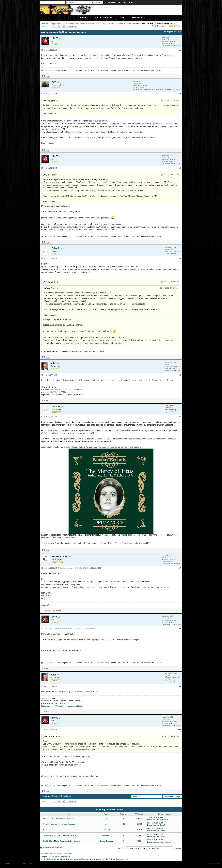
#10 (179, 730)
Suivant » (72, 26)
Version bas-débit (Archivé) (105, 859)
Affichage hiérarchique (172, 32)
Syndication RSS (122, 859)
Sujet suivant (65, 796)
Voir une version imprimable (53, 847)
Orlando (56, 248)
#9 (180, 686)
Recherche (137, 17)
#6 (180, 417)
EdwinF (163, 825)
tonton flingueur (107, 841)
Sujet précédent (49, 796)
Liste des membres (103, 17)
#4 (180, 258)
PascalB (56, 407)
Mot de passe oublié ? (113, 2)
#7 (180, 568)
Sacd (45, 830)
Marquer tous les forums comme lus (55, 857)
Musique (92, 23)
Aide (122, 17)
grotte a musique (48, 70)
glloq (107, 824)
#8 (180, 629)
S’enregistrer (128, 2)
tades (54, 363)
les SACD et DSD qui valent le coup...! (59, 818)
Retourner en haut (88, 859)
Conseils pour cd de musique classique (59, 824)
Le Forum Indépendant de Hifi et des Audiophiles (64, 859)
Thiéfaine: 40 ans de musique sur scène (60, 835)
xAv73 (55, 38)
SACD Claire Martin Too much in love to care (62, 841)
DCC (54, 82)
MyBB (9, 864)
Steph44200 (164, 820)
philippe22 (107, 835)
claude (162, 836)
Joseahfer (219, 864)
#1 (180, 50)
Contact (43, 859)
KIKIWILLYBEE (60, 556)
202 (124, 818)
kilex (107, 818)
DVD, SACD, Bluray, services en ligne (114, 23)
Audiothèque (62, 70)
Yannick (107, 830)
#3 (180, 168)
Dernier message (153, 820)
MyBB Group (29, 864)
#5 (180, 375)
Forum (83, 17)
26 (124, 824)
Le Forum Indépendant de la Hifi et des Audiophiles (63, 23)
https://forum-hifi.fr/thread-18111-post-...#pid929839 (62, 395)
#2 (180, 94)
